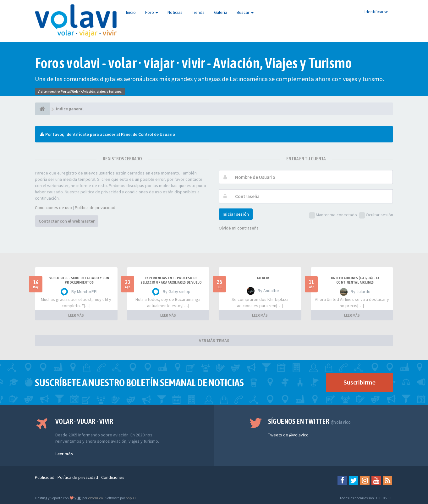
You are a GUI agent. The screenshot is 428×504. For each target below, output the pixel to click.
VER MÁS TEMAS (214, 341)
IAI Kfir (263, 278)
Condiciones (113, 477)
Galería (221, 12)
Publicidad (45, 477)
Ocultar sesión (376, 215)
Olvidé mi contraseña (239, 228)
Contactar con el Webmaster (67, 221)
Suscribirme (359, 382)
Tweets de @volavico (288, 435)
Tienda (198, 12)
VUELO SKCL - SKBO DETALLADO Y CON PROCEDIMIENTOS (79, 280)
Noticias (175, 12)
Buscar (245, 12)
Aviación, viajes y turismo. (102, 91)
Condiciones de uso (53, 208)
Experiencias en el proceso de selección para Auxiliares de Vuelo (171, 280)
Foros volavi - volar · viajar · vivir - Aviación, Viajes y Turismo (193, 63)
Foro (152, 12)
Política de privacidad (95, 208)
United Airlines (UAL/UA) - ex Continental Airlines (355, 280)
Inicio (131, 12)
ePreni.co (95, 498)
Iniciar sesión (236, 214)
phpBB (131, 498)
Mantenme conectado (333, 215)
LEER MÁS (76, 315)
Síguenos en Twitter (309, 421)
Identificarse (376, 12)
